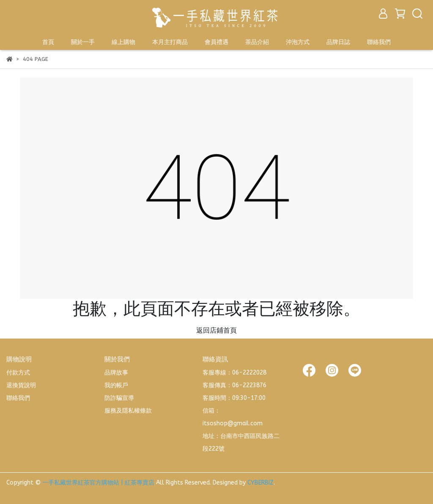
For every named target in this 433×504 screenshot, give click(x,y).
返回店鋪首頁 (216, 330)
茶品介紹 (257, 42)
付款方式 (18, 373)
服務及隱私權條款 (128, 411)
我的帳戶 (116, 385)
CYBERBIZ (260, 483)
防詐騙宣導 (119, 398)
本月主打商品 (170, 42)
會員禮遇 (216, 42)
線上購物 (123, 42)
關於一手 (83, 42)
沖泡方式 (298, 42)
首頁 (48, 42)
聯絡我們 (379, 42)
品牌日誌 (338, 42)
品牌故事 (116, 373)
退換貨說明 (21, 385)
